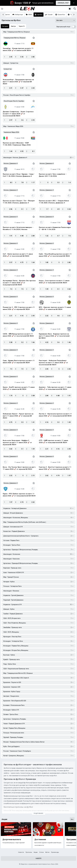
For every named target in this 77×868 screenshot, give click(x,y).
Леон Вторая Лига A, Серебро (14, 101)
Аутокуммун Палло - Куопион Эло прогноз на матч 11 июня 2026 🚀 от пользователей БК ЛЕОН (19, 283)
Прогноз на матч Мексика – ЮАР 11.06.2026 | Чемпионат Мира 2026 (17, 144)
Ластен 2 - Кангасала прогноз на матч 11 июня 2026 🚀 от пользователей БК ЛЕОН (55, 415)
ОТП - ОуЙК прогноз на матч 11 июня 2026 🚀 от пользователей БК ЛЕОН (54, 441)
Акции (36, 852)
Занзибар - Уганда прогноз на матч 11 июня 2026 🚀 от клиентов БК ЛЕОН (18, 49)
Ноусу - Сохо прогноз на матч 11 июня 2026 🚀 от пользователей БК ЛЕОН (54, 282)
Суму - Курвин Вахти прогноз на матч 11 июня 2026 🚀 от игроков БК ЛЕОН (19, 362)
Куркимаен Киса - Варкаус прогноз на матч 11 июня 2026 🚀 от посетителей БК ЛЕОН (54, 336)
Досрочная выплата (12, 839)
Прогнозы (29, 852)
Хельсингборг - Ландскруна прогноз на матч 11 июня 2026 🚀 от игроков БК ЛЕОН (18, 82)
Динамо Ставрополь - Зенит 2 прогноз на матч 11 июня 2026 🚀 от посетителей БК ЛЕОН (18, 114)
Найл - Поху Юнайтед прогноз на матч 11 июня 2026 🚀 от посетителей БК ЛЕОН (55, 255)
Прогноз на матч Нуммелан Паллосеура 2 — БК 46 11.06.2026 (55, 228)
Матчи (47, 852)
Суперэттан (8, 69)
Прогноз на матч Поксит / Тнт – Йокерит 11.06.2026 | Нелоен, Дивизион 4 (19, 202)
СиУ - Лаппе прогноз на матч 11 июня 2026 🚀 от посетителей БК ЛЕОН (18, 255)
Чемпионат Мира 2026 (11, 132)
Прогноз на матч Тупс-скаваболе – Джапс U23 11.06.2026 (53, 175)
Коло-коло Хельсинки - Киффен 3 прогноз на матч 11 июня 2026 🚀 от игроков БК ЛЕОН (17, 443)
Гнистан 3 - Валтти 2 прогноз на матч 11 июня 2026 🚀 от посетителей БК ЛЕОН (55, 468)
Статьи (41, 852)
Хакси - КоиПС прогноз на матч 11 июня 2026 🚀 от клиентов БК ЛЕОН (19, 388)
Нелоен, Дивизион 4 (11, 163)
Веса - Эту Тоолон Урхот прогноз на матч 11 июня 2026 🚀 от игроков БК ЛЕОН (19, 468)
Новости (21, 852)
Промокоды (55, 852)
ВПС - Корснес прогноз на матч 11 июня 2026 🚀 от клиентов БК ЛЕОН (55, 308)
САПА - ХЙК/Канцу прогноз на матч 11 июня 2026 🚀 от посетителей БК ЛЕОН (18, 335)
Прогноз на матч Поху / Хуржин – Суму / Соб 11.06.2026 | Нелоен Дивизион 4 (19, 175)
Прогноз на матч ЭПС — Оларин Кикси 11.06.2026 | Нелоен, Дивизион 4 (54, 202)
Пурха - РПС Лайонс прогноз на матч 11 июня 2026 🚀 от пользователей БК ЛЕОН (19, 495)
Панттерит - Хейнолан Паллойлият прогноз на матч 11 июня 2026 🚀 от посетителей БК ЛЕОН (53, 363)
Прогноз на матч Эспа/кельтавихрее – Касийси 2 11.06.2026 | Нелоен (18, 228)
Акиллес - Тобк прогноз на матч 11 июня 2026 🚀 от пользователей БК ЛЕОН (55, 388)
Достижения (40, 839)
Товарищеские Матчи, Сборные (15, 38)
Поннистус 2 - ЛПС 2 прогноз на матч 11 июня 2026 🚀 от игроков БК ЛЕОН (19, 308)
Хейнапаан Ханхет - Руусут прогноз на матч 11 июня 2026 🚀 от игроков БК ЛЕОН (18, 416)
